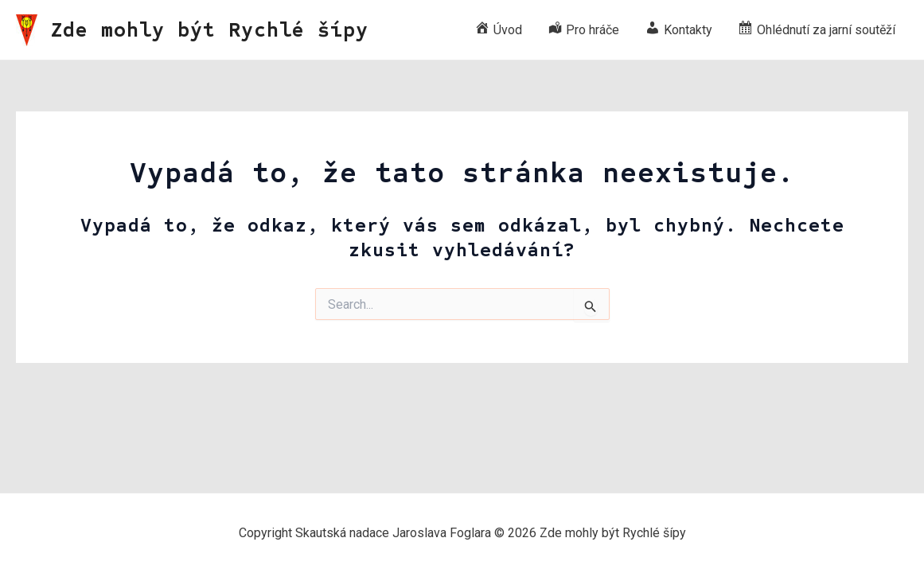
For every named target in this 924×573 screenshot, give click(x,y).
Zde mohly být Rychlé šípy (209, 30)
